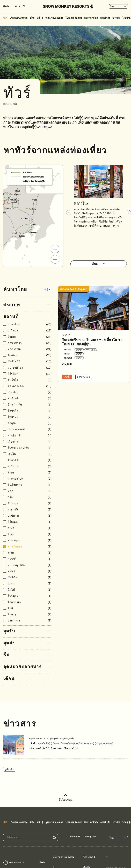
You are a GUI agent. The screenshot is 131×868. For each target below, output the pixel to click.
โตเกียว (30, 355)
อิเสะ (30, 534)
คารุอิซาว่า (30, 436)
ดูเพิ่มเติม (9, 769)
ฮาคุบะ (30, 423)
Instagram (90, 837)
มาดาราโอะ (30, 479)
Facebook (75, 837)
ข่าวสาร (116, 18)
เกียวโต (30, 392)
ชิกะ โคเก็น (30, 405)
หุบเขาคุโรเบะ (30, 565)
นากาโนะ (30, 324)
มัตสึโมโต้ (30, 361)
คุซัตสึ (30, 571)
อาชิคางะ (30, 516)
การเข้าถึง (105, 18)
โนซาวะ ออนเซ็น (30, 448)
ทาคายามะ (30, 349)
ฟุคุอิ (30, 491)
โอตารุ (30, 614)
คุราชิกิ (30, 559)
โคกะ (30, 553)
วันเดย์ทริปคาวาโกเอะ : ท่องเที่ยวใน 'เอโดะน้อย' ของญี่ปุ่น (92, 342)
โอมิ (30, 608)
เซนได (30, 454)
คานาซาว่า (30, 343)
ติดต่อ (6, 6)
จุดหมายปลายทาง (54, 18)
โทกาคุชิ (30, 460)
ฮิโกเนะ (30, 522)
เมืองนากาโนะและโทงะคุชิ (64, 744)
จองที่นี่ (67, 377)
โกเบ (30, 473)
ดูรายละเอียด (84, 377)
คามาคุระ (30, 540)
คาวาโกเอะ (30, 547)
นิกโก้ (30, 590)
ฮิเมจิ (30, 528)
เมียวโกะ (30, 442)
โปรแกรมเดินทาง (74, 18)
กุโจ (30, 497)
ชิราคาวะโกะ (30, 386)
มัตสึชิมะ (30, 577)
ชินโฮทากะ (30, 485)
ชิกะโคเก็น (44, 744)
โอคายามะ (30, 602)
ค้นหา (99, 264)
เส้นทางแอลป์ (30, 429)
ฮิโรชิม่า (30, 374)
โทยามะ (30, 417)
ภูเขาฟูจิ (30, 510)
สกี (38, 18)
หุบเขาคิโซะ (30, 368)
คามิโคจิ (30, 398)
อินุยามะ (30, 503)
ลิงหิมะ (30, 337)
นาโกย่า (30, 331)
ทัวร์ (5, 18)
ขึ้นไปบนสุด (66, 798)
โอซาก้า (30, 411)
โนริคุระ (30, 596)
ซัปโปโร (30, 380)
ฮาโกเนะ (30, 466)
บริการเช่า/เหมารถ (19, 18)
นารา (30, 584)
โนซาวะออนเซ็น (86, 744)
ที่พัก (32, 18)
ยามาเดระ (30, 621)
